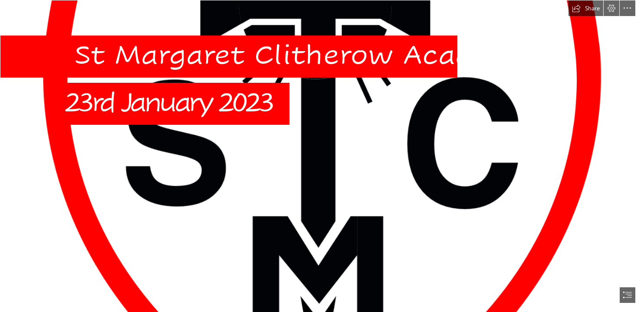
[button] (586, 8)
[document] (322, 156)
